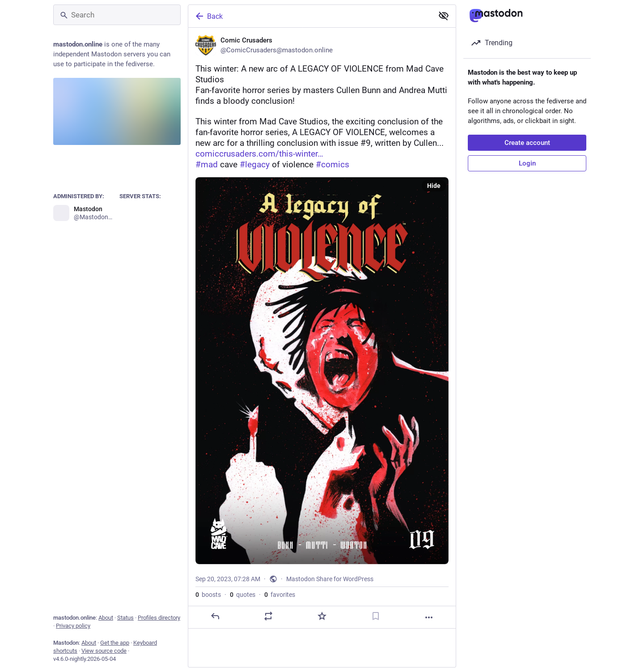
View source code (104, 651)
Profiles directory (159, 618)
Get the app (115, 643)
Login (527, 163)
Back (208, 16)
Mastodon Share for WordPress (330, 579)
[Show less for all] (444, 16)
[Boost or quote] (268, 616)
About (106, 618)
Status (125, 618)
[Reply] (215, 616)
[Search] (117, 15)
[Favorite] (322, 616)
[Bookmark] (376, 616)
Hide (434, 186)
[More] (429, 617)
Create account (527, 143)
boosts (208, 595)
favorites (280, 595)
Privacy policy (73, 626)
